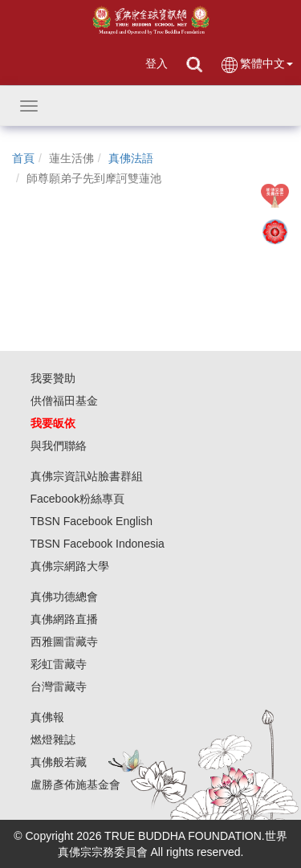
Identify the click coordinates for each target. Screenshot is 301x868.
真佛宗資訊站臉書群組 (87, 476)
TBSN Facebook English (92, 521)
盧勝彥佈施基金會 (75, 784)
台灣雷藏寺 (59, 687)
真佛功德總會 (64, 597)
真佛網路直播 (64, 619)
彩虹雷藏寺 (59, 664)
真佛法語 (131, 158)
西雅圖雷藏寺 (64, 642)
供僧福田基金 (64, 401)
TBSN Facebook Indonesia (98, 544)
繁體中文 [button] (256, 65)
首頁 (23, 158)
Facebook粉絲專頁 (77, 499)
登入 (157, 63)
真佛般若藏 (59, 762)
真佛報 (47, 717)
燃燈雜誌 (53, 740)
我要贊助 (53, 378)
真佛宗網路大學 (70, 566)
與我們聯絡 (59, 446)
